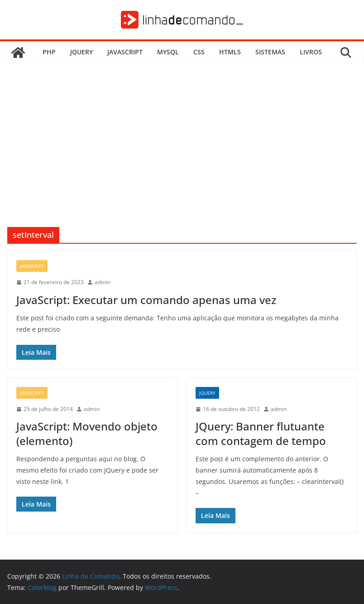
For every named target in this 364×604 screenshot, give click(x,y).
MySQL (168, 52)
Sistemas (270, 52)
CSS (199, 52)
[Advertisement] (182, 159)
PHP (49, 52)
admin (103, 282)
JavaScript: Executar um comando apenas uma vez (146, 300)
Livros (311, 52)
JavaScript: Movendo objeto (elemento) (87, 433)
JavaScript (125, 52)
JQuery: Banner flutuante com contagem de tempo (261, 433)
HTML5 (230, 52)
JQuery (81, 52)
